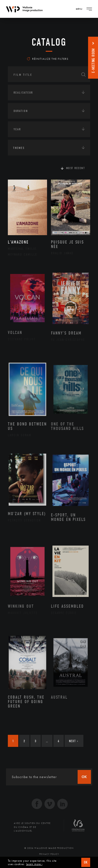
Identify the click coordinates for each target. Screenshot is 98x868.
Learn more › (34, 864)
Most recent (76, 168)
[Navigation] (89, 9)
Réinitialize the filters (48, 59)
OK (86, 862)
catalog (49, 42)
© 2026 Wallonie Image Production (49, 848)
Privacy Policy (49, 854)
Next (74, 741)
